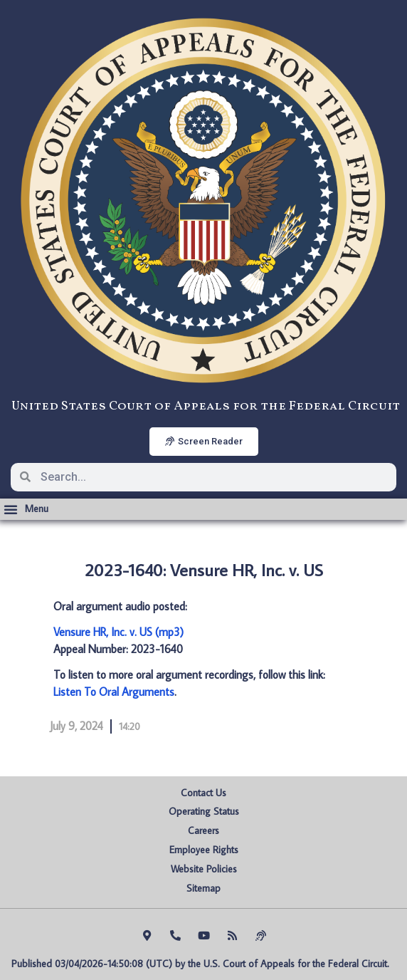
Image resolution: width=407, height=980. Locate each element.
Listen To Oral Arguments (114, 692)
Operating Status (204, 811)
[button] (26, 509)
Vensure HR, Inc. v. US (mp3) (118, 632)
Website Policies (204, 869)
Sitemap (203, 888)
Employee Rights (204, 850)
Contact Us (203, 793)
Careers (203, 830)
